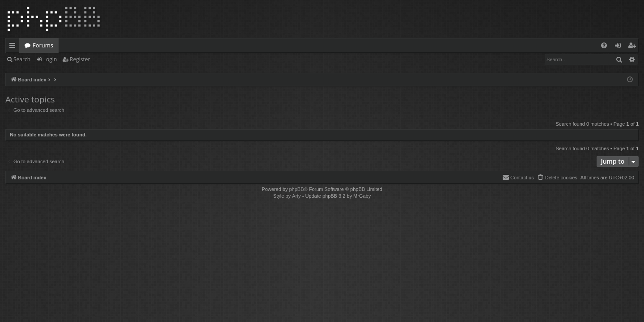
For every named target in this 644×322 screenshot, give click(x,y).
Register (80, 59)
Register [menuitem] (634, 47)
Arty (297, 196)
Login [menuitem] (620, 47)
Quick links (14, 47)
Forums (43, 45)
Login (50, 59)
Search (22, 59)
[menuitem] (604, 45)
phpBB (296, 189)
